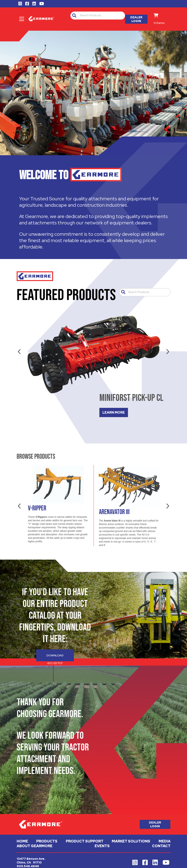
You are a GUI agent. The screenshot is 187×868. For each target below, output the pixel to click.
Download (55, 655)
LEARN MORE (114, 412)
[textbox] (101, 15)
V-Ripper (37, 508)
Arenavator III (114, 512)
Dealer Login (136, 19)
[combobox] (101, 15)
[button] (74, 16)
